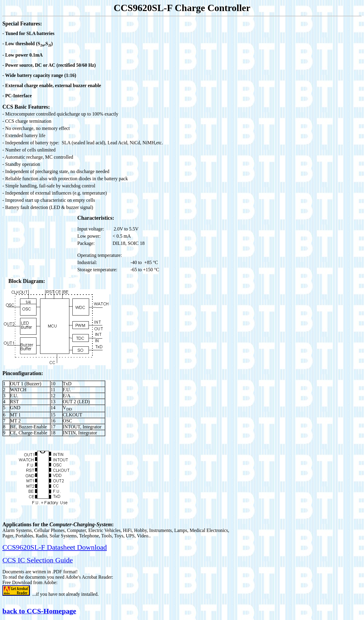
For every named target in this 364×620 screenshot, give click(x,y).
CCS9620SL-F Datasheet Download (55, 547)
